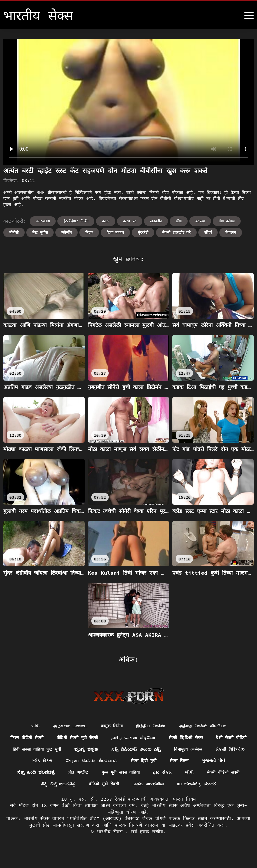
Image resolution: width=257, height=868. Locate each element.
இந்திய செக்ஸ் (152, 726)
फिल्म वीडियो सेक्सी (40, 739)
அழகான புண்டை (63, 726)
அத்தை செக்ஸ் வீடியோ (210, 726)
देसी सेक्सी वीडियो (39, 751)
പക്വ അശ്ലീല (100, 800)
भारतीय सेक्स (111, 848)
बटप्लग (200, 221)
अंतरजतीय (43, 221)
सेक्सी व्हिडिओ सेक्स (217, 739)
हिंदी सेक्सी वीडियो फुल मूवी (98, 751)
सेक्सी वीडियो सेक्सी (107, 788)
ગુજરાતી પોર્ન (71, 775)
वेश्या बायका (115, 232)
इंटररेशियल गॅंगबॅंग (76, 221)
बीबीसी (14, 232)
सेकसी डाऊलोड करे (176, 232)
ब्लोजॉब (66, 232)
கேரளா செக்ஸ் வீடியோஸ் (172, 763)
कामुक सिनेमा (109, 726)
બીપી (25, 726)
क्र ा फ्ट (130, 221)
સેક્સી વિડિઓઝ (75, 763)
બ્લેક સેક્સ (117, 763)
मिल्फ (89, 232)
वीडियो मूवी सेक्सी (209, 788)
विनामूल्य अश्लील (29, 763)
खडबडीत (156, 221)
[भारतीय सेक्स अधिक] (249, 15)
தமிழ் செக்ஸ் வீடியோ (159, 739)
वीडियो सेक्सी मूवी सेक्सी (96, 739)
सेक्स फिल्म (33, 775)
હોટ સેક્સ (41, 788)
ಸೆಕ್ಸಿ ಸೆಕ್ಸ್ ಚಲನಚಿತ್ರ (159, 788)
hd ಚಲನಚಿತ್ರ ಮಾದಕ (153, 800)
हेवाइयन (231, 232)
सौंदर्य (208, 232)
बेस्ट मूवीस (40, 232)
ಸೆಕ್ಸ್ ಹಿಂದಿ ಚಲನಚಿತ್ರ (119, 775)
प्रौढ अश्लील (166, 775)
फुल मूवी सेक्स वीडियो (213, 775)
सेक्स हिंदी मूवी (230, 763)
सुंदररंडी (143, 232)
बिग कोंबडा (227, 221)
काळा (106, 221)
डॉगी (179, 221)
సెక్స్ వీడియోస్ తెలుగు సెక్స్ (207, 751)
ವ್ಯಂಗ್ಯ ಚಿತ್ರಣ (152, 751)
